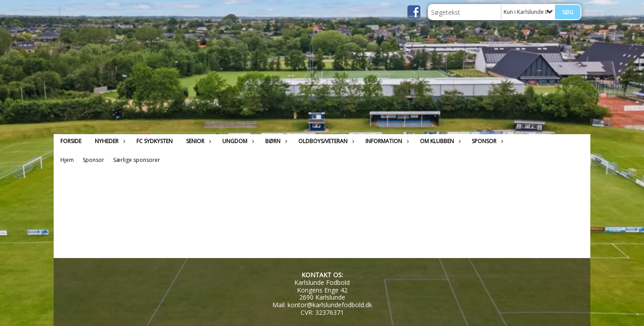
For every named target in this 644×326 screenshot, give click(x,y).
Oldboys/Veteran (325, 141)
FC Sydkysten (155, 141)
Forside (71, 141)
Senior (197, 141)
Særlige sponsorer (137, 160)
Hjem (67, 160)
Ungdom (237, 141)
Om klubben (439, 141)
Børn (275, 141)
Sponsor (486, 141)
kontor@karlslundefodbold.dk (330, 305)
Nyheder (109, 141)
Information (386, 141)
